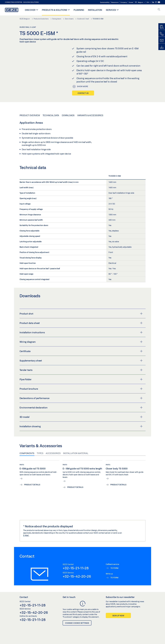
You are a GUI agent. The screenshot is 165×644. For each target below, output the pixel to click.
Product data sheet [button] (81, 323)
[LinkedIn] (153, 2)
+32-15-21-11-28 (76, 568)
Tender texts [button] (81, 370)
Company (124, 2)
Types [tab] (40, 453)
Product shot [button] (81, 314)
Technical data (51, 115)
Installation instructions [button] (81, 332)
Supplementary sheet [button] (81, 361)
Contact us (83, 93)
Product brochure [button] (81, 389)
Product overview (30, 115)
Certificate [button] (81, 351)
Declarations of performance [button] (81, 398)
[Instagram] (156, 2)
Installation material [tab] (76, 453)
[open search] (159, 10)
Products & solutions (54, 10)
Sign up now (118, 616)
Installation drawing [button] (81, 426)
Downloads (68, 115)
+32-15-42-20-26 (77, 576)
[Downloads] (162, 47)
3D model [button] (81, 417)
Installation (95, 10)
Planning (79, 10)
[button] (140, 2)
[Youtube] (159, 2)
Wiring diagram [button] (81, 342)
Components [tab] (27, 453)
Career (131, 2)
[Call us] (162, 34)
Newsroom (115, 2)
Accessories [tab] (53, 453)
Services (111, 10)
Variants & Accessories (90, 115)
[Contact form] (162, 41)
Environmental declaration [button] (81, 408)
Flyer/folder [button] (81, 379)
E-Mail (26, 535)
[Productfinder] (162, 27)
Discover (30, 10)
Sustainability (105, 2)
